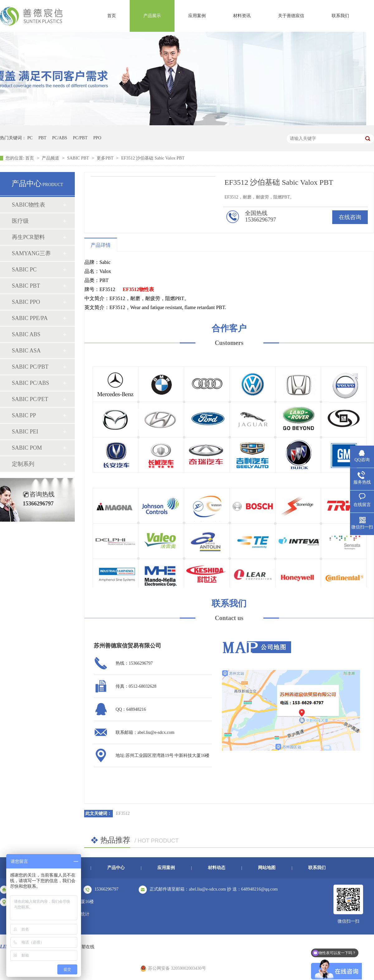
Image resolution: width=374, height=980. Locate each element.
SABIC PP (24, 415)
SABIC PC (24, 270)
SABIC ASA (26, 351)
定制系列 (23, 464)
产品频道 (51, 158)
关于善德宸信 (291, 16)
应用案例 (197, 16)
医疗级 (20, 221)
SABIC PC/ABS (31, 383)
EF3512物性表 (138, 289)
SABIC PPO (26, 302)
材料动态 (217, 868)
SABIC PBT (79, 158)
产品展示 (152, 16)
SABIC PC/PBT (30, 367)
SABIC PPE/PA (30, 318)
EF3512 (123, 813)
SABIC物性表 (29, 205)
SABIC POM (27, 448)
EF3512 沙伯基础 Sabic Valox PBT (153, 158)
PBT (42, 138)
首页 (112, 16)
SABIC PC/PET (30, 399)
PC (30, 138)
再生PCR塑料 (28, 237)
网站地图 (267, 868)
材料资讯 (242, 16)
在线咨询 (350, 217)
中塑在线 (86, 947)
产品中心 (116, 868)
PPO (97, 138)
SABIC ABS (26, 334)
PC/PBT (80, 138)
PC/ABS (60, 138)
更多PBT (105, 158)
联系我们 (340, 16)
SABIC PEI (25, 432)
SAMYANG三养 (31, 253)
